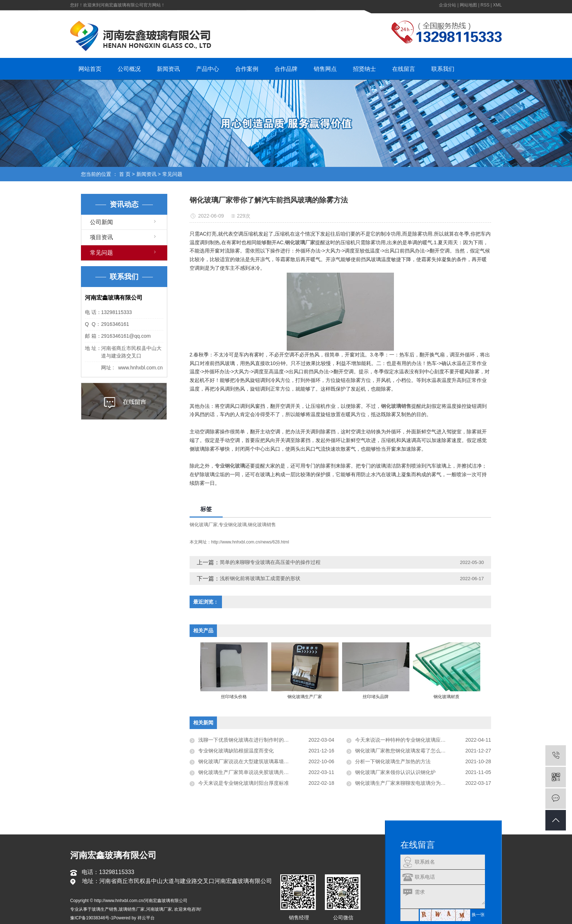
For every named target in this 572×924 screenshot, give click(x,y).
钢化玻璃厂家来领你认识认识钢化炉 (395, 772)
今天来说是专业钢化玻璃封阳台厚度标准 (244, 783)
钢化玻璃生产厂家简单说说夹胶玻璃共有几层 (249, 772)
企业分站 (448, 5)
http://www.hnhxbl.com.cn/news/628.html (250, 542)
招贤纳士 (364, 69)
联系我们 (443, 69)
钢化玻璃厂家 (204, 525)
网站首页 (90, 69)
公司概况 (129, 69)
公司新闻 (101, 222)
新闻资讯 (168, 69)
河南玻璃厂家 (159, 909)
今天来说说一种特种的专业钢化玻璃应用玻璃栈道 (410, 740)
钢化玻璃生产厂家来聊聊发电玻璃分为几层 (403, 783)
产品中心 (208, 69)
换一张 (478, 915)
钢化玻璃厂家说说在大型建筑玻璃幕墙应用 (246, 761)
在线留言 (404, 69)
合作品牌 (286, 69)
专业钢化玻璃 (233, 525)
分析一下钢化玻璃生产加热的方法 (393, 761)
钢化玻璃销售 (262, 525)
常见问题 (172, 174)
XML (497, 5)
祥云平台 (146, 918)
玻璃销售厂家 (132, 909)
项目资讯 (101, 237)
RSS (485, 5)
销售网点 (325, 69)
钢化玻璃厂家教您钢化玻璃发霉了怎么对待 (403, 751)
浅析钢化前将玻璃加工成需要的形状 (260, 578)
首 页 (125, 174)
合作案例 (247, 69)
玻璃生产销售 (105, 909)
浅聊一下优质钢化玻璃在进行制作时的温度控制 (251, 740)
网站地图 (468, 5)
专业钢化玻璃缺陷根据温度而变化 (236, 751)
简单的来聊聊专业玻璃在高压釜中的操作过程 (270, 562)
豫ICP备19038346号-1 (92, 918)
